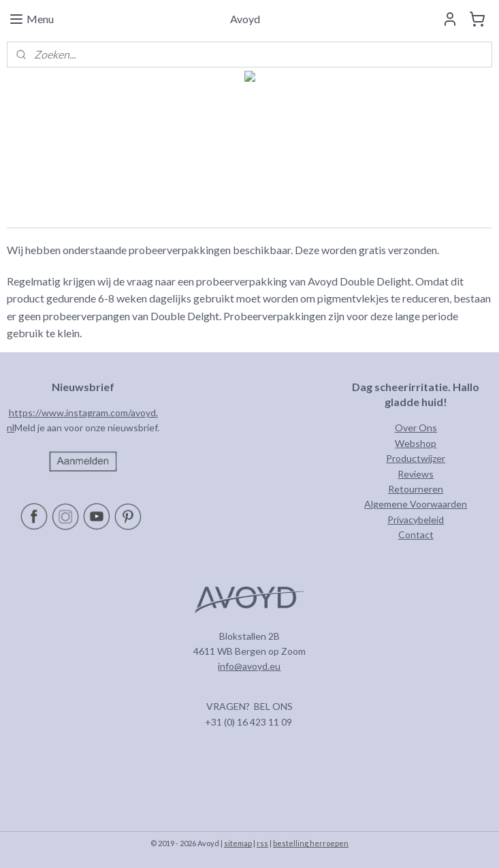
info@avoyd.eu (249, 666)
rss (262, 843)
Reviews (416, 474)
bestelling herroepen (311, 843)
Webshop (416, 443)
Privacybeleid (416, 520)
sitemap (238, 843)
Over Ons (416, 428)
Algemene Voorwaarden (416, 504)
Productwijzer (416, 458)
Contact (416, 534)
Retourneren (416, 489)
